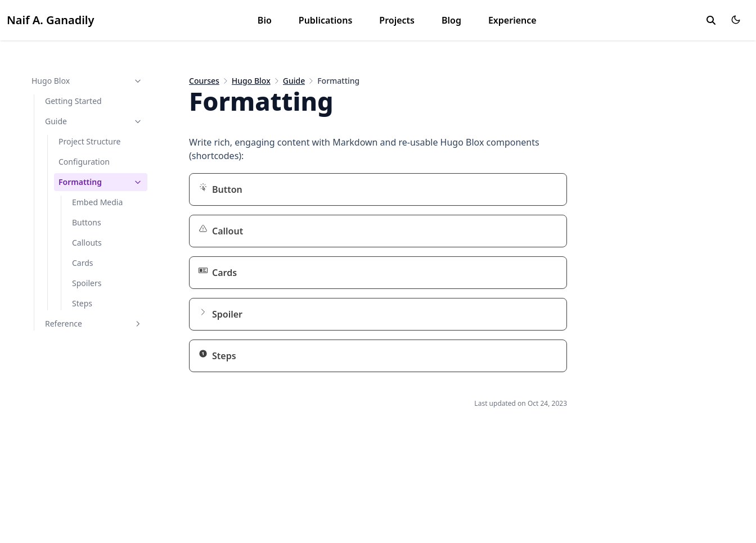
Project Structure (89, 141)
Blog (451, 20)
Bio (265, 20)
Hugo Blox (87, 81)
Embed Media (97, 202)
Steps (82, 303)
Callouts (87, 243)
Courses (204, 81)
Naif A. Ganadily (50, 20)
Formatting (101, 182)
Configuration (84, 162)
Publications (326, 20)
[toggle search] (711, 20)
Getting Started (73, 101)
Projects (397, 20)
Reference (94, 323)
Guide (94, 121)
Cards (83, 263)
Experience (512, 20)
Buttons (87, 222)
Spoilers (87, 283)
